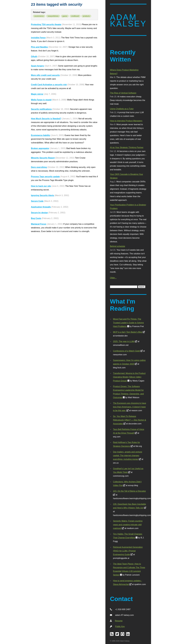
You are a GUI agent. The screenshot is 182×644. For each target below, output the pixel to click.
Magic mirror (37, 94)
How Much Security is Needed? (46, 119)
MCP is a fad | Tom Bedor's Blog (128, 332)
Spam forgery (38, 66)
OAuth (34, 56)
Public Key (120, 626)
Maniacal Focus (39, 224)
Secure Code (37, 201)
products (86, 16)
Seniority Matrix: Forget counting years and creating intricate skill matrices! (128, 525)
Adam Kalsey (128, 20)
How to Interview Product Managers (126, 121)
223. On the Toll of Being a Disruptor (129, 491)
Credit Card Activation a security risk (49, 85)
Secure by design (39, 213)
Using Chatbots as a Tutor (122, 109)
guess (65, 16)
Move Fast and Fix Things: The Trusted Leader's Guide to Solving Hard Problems (128, 323)
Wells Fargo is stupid (41, 100)
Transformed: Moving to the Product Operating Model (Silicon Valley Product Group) (129, 377)
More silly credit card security (45, 75)
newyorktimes (53, 16)
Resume (119, 621)
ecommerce (39, 16)
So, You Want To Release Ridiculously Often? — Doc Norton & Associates (129, 420)
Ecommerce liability (41, 135)
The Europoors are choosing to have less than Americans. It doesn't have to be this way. (129, 407)
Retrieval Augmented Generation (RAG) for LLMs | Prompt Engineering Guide (128, 551)
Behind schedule (117, 246)
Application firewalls (41, 207)
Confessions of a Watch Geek (126, 351)
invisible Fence (38, 38)
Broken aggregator (40, 148)
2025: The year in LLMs (124, 341)
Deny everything (39, 167)
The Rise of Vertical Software (123, 93)
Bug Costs (36, 218)
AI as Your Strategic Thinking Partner (127, 147)
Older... (113, 278)
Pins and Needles (39, 47)
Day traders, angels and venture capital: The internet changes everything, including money (128, 455)
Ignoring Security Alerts (43, 195)
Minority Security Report (43, 158)
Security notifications (41, 109)
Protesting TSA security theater (46, 24)
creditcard (75, 16)
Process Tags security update (45, 176)
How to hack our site (41, 186)
